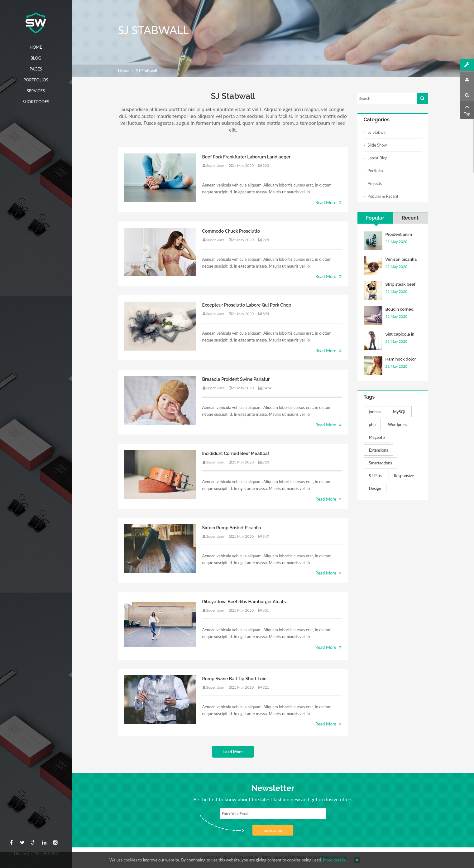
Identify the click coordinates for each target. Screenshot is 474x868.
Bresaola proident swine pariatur (236, 379)
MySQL (400, 412)
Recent (410, 218)
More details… (335, 860)
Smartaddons (381, 463)
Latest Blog (378, 158)
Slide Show (377, 145)
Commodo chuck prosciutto (231, 231)
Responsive (404, 476)
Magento (377, 437)
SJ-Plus (375, 476)
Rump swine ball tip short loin (235, 679)
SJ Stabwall (378, 132)
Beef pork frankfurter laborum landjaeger (247, 157)
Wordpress (398, 424)
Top (467, 110)
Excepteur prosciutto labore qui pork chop (247, 305)
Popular (375, 218)
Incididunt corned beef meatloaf (236, 453)
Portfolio (375, 171)
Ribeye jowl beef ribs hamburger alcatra (245, 602)
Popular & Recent (383, 196)
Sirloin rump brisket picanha (232, 528)
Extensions (379, 450)
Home (124, 71)
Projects (375, 183)
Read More (328, 202)
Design (375, 488)
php (372, 424)
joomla (375, 412)
